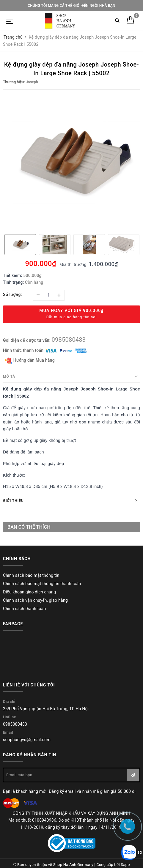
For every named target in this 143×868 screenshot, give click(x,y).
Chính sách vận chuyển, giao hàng (35, 600)
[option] (71, 161)
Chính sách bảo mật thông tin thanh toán (42, 584)
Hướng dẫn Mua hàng (30, 361)
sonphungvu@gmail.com (27, 740)
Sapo (125, 865)
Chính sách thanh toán (24, 609)
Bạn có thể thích (29, 527)
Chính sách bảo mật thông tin (31, 575)
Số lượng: (12, 294)
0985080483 (69, 340)
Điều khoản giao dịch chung (29, 592)
